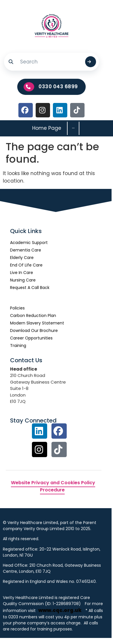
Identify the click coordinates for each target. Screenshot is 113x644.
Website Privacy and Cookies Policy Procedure (53, 486)
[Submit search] (91, 62)
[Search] (50, 62)
